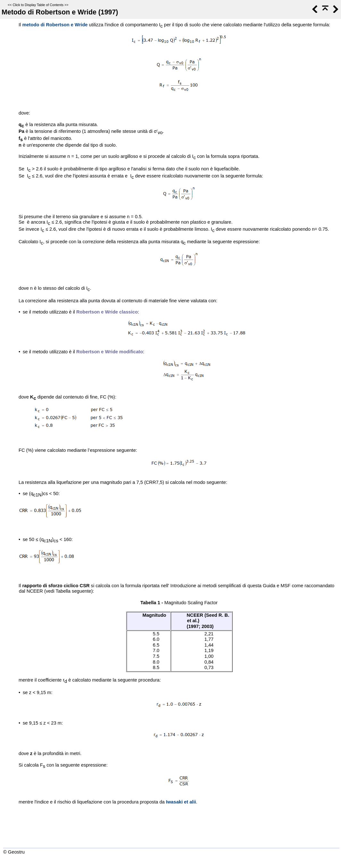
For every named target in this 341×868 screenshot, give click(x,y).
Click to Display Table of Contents (38, 5)
